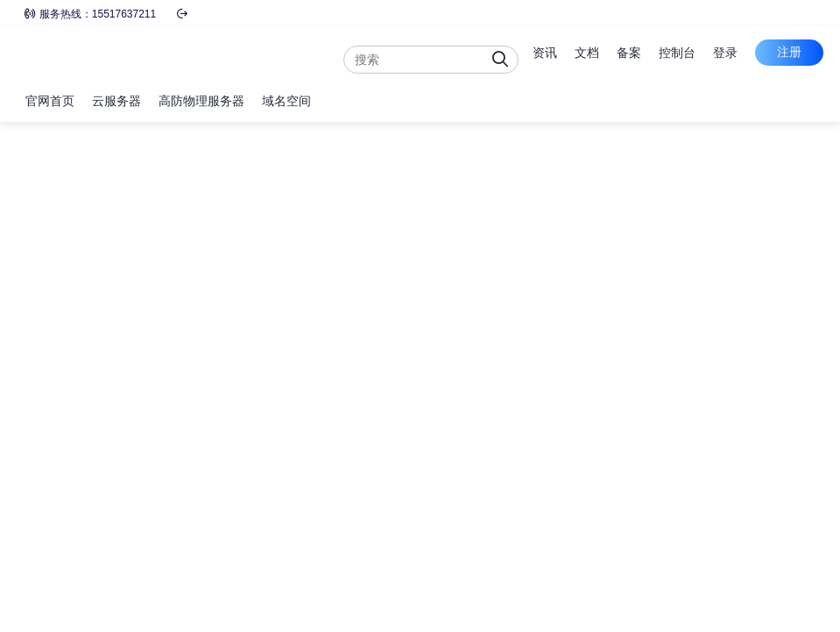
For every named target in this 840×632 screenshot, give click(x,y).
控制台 (677, 53)
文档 (587, 53)
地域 (37, 196)
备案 (629, 53)
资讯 (545, 53)
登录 (725, 53)
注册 (789, 52)
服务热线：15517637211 (90, 14)
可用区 (42, 317)
